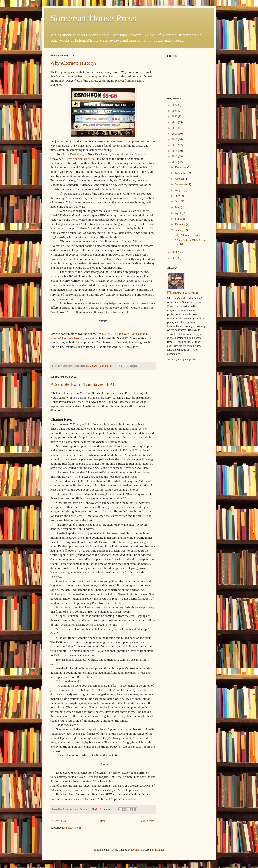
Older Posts (148, 821)
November (181, 173)
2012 (175, 162)
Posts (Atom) (73, 828)
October (180, 179)
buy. (112, 781)
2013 (175, 156)
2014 (175, 151)
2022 (175, 105)
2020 (175, 116)
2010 (175, 258)
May (178, 207)
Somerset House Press (93, 18)
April (178, 213)
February (180, 224)
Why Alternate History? (73, 63)
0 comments (106, 809)
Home (103, 821)
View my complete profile (182, 359)
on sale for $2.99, (87, 790)
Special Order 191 (84, 159)
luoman (135, 850)
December (181, 167)
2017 (175, 134)
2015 (175, 145)
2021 (175, 111)
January (180, 230)
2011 (175, 252)
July (178, 196)
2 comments (106, 366)
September (181, 184)
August (179, 190)
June (178, 201)
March (179, 219)
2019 (175, 122)
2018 (175, 128)
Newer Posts (58, 821)
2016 (175, 139)
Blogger (159, 850)
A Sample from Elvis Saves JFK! (82, 384)
